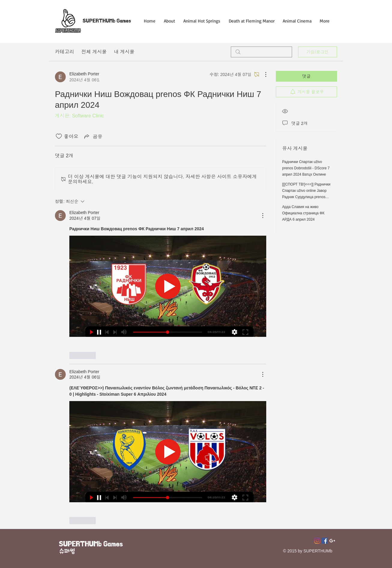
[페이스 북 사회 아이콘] (325, 541)
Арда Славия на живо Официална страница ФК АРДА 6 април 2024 (303, 213)
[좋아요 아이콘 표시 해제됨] (59, 136)
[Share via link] (93, 136)
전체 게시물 (94, 52)
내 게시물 (124, 52)
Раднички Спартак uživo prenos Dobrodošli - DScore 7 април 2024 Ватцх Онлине (306, 168)
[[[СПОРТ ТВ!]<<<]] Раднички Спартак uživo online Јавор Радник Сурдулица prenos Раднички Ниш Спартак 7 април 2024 (306, 197)
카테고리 (65, 52)
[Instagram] (317, 541)
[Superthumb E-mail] (332, 541)
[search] (261, 52)
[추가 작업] (263, 74)
